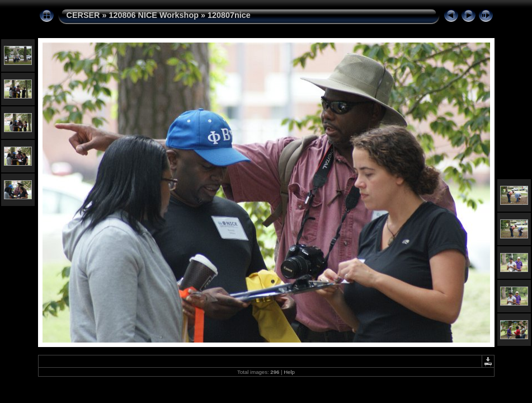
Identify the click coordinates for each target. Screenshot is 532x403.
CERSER (83, 15)
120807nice (229, 15)
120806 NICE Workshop (154, 15)
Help (289, 372)
